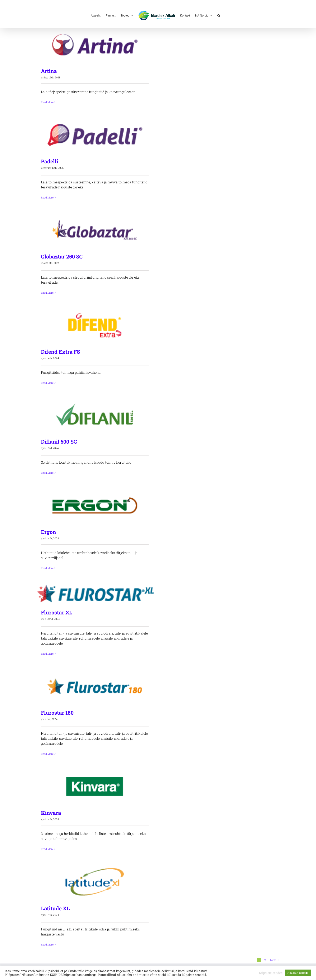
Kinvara (51, 813)
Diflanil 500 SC (59, 442)
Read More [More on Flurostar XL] (47, 654)
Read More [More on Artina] (47, 102)
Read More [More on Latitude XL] (47, 944)
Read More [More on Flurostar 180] (47, 754)
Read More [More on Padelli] (47, 197)
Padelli (50, 161)
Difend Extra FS (61, 352)
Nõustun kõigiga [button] (298, 973)
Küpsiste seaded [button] (271, 973)
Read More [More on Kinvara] (47, 849)
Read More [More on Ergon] (47, 568)
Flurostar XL (57, 612)
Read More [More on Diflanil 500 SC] (47, 473)
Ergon (48, 532)
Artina (49, 71)
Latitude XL (55, 908)
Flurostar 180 (57, 713)
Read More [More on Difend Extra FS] (47, 383)
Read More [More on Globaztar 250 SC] (47, 293)
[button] (219, 15)
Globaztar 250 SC (62, 257)
